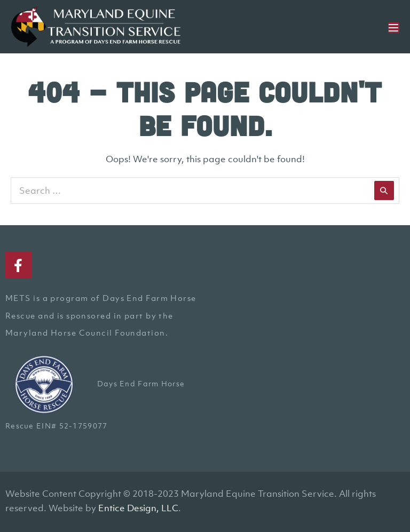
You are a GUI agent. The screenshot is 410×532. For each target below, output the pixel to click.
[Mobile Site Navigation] (394, 28)
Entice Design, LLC (138, 508)
